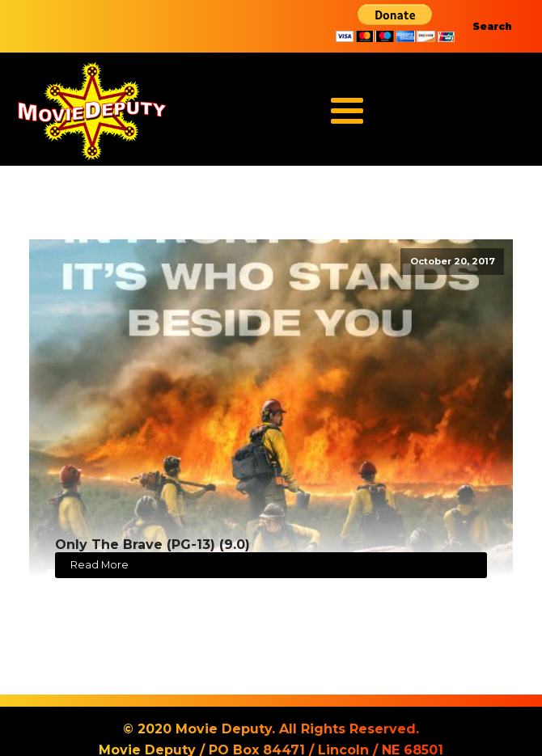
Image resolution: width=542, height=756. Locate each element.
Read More (100, 565)
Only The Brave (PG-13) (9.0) (152, 545)
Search (492, 26)
